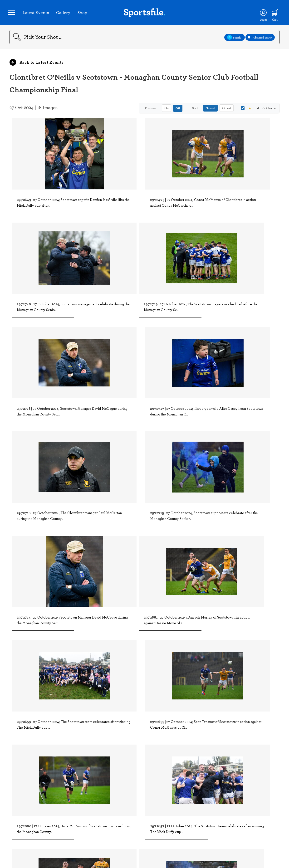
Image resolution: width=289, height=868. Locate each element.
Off (178, 111)
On (167, 111)
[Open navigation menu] (13, 14)
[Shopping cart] (272, 14)
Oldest (227, 111)
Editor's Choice (258, 111)
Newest (210, 111)
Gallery (65, 14)
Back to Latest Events (37, 66)
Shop (84, 14)
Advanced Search (260, 40)
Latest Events (38, 14)
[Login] (261, 14)
